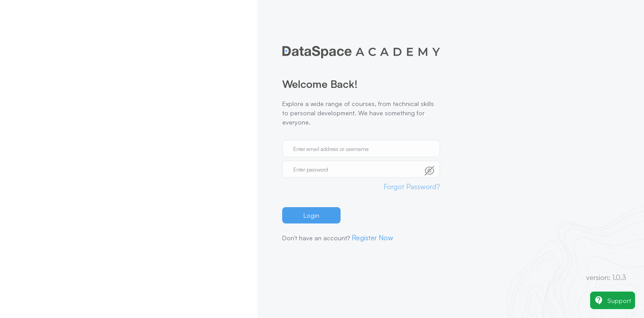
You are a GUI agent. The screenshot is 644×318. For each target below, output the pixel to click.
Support (613, 300)
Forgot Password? (412, 182)
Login (311, 215)
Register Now (372, 238)
